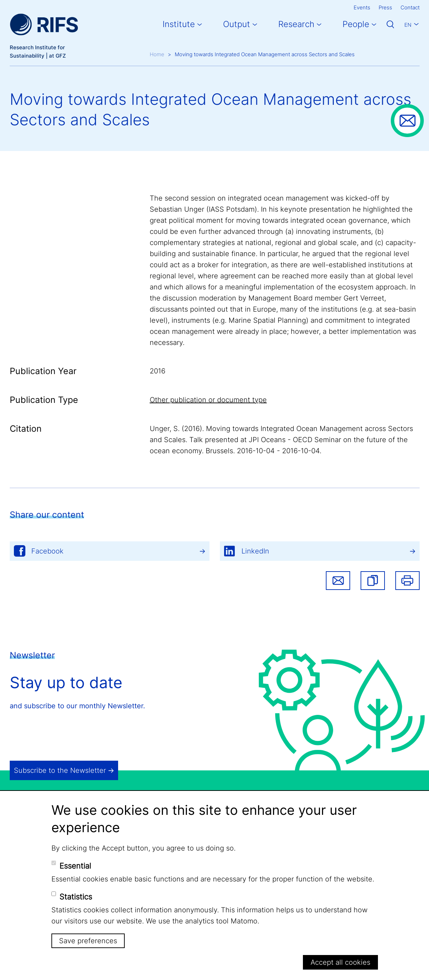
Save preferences (88, 941)
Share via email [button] (338, 581)
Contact (410, 7)
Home (157, 54)
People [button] (356, 24)
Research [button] (296, 24)
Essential (75, 866)
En (408, 25)
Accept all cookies (340, 962)
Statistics (76, 897)
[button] (373, 581)
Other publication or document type (208, 400)
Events (362, 7)
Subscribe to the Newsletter (60, 770)
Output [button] (237, 24)
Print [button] (407, 581)
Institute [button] (179, 24)
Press (385, 7)
